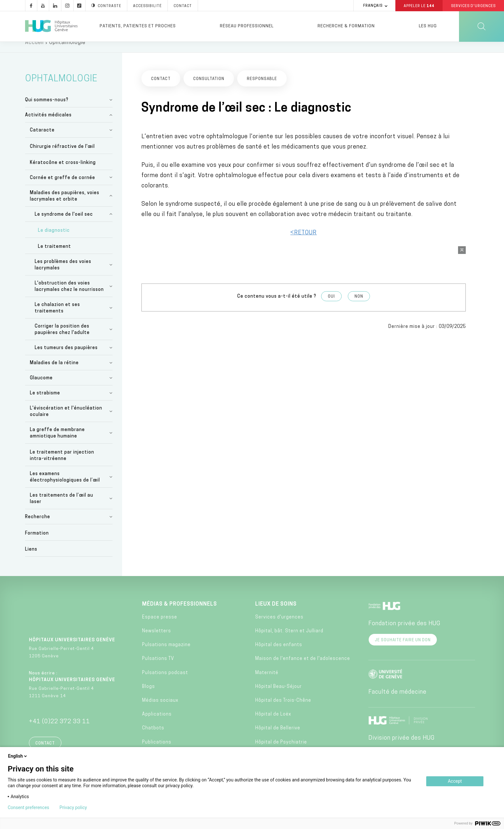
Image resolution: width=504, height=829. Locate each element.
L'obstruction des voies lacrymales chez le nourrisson (69, 295)
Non (359, 305)
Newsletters (157, 640)
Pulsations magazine (166, 654)
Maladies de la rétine (54, 372)
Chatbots (153, 737)
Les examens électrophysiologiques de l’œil (65, 486)
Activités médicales (48, 124)
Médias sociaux (160, 709)
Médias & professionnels (180, 613)
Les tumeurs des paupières (66, 357)
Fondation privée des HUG (404, 632)
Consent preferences (28, 807)
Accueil (34, 51)
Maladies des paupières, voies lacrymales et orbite (65, 205)
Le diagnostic (54, 239)
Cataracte (42, 139)
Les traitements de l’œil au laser (62, 507)
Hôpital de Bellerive (278, 737)
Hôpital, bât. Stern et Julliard (289, 640)
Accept (455, 781)
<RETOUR (303, 241)
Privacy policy (73, 807)
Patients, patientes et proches (138, 26)
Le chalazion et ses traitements (57, 317)
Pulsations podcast (165, 681)
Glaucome (41, 387)
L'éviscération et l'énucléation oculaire (66, 420)
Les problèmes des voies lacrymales (63, 274)
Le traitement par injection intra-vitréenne (62, 464)
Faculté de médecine (397, 701)
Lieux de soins (276, 613)
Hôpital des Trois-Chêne (283, 709)
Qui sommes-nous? (47, 109)
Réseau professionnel (247, 26)
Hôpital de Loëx (273, 723)
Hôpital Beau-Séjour (279, 695)
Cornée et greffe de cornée (63, 187)
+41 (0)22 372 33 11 (59, 730)
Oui (331, 305)
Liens (31, 558)
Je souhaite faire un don (403, 649)
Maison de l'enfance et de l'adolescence (303, 667)
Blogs (148, 695)
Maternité (267, 681)
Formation (37, 542)
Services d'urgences (279, 626)
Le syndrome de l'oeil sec (64, 223)
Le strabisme (45, 402)
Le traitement (54, 255)
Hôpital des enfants (279, 654)
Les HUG (428, 26)
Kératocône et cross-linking (63, 171)
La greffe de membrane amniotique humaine (57, 442)
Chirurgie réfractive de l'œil (62, 155)
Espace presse (160, 626)
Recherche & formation (346, 26)
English (18, 756)
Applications (157, 723)
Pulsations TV (158, 667)
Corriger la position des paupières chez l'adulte (62, 338)
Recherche (38, 526)
